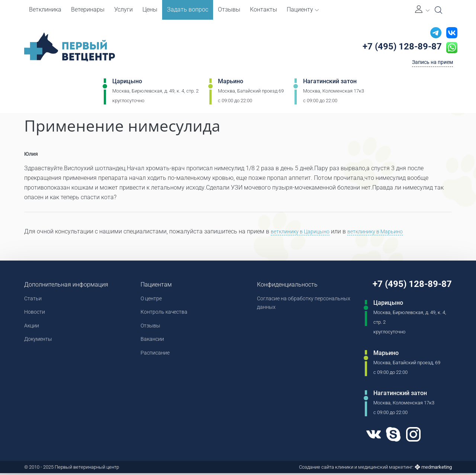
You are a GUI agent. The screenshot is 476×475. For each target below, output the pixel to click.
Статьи (34, 300)
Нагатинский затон (330, 84)
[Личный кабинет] (422, 10)
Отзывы (229, 9)
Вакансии (152, 343)
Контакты (263, 9)
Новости (36, 314)
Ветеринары (88, 9)
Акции (33, 329)
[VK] (368, 436)
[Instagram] (412, 436)
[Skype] (390, 436)
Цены (150, 9)
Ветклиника (45, 9)
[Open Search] (438, 10)
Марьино (231, 84)
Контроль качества (165, 314)
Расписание (155, 358)
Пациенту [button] (303, 9)
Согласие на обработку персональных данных (285, 305)
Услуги (123, 9)
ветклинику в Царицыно (304, 232)
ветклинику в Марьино (387, 232)
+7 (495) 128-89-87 (399, 48)
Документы (40, 343)
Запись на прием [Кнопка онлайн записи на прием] (429, 64)
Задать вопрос (188, 9)
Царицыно (127, 84)
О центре (151, 300)
